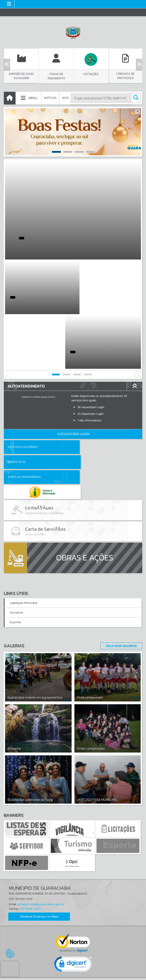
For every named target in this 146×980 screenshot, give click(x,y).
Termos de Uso (73, 971)
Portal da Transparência (24, 407)
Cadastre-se (28, 342)
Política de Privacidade (73, 975)
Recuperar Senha (46, 342)
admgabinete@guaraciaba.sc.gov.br (41, 821)
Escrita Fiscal (86, 392)
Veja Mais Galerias (120, 562)
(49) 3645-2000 (30, 825)
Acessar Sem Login (73, 379)
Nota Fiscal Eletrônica (23, 392)
